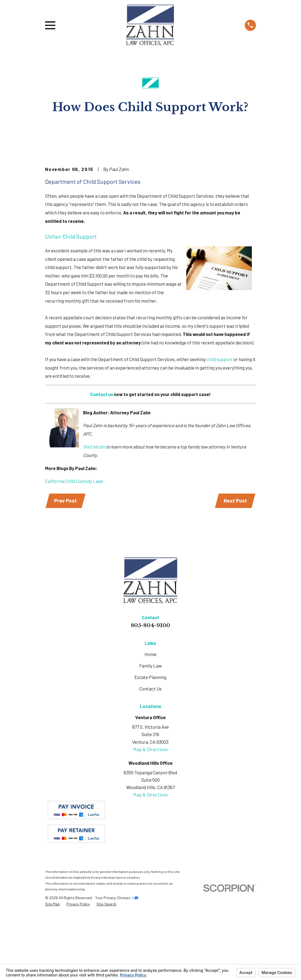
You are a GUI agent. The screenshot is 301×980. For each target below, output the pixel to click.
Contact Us (150, 753)
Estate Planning (150, 742)
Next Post (235, 564)
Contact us (102, 458)
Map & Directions (150, 813)
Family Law (150, 730)
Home (150, 718)
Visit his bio (94, 510)
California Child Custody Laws (74, 545)
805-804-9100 (150, 689)
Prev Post (66, 564)
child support (219, 423)
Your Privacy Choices (117, 962)
